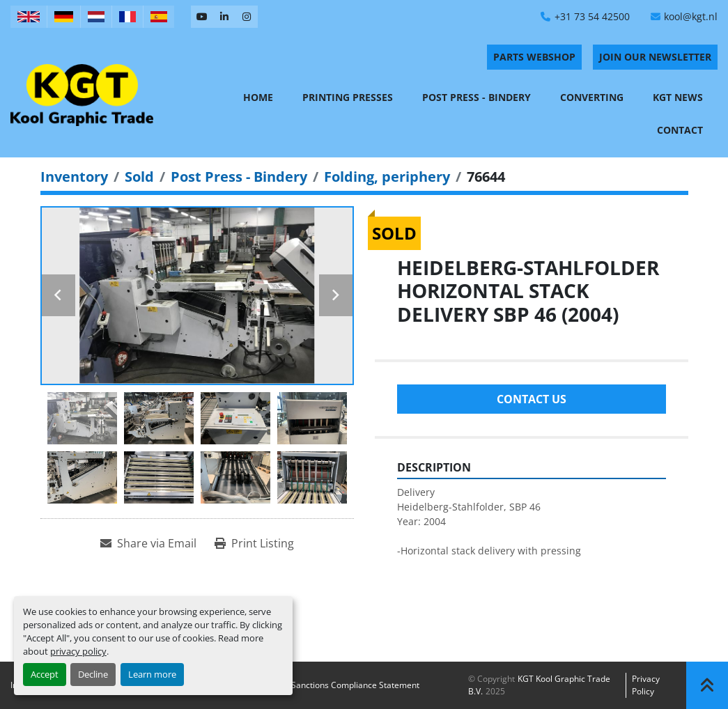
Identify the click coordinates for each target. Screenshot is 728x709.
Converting (592, 97)
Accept (45, 674)
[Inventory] (74, 177)
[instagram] (247, 17)
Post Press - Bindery (477, 97)
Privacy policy (646, 685)
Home (258, 97)
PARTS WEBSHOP (534, 57)
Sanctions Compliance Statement (355, 685)
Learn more (152, 674)
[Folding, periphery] (387, 177)
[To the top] (707, 685)
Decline (93, 674)
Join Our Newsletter (655, 57)
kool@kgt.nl (691, 16)
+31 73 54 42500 (592, 16)
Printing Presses (348, 97)
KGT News (678, 97)
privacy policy (78, 651)
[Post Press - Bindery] (239, 177)
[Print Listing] (254, 543)
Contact (680, 130)
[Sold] (139, 177)
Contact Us (532, 399)
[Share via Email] (148, 543)
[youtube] (202, 17)
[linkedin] (224, 17)
